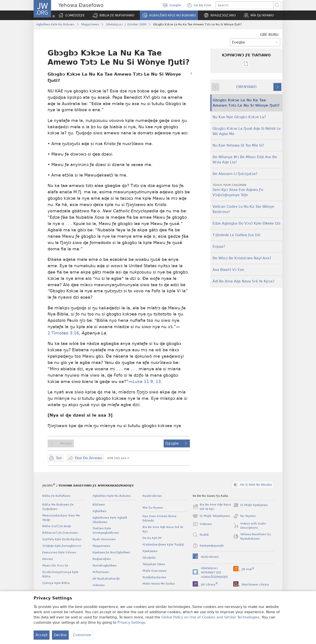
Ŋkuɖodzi (149, 558)
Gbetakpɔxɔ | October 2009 (126, 24)
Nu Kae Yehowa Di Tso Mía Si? (238, 145)
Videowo (99, 585)
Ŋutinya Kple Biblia (56, 583)
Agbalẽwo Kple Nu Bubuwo (55, 24)
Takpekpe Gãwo (154, 564)
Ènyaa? (219, 247)
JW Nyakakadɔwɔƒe (106, 579)
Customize (82, 635)
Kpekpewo (150, 551)
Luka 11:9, (143, 382)
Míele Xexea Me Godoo (159, 584)
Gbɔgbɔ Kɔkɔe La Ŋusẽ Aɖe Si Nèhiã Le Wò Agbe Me (247, 131)
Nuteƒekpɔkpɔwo (154, 577)
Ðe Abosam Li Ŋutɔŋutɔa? (235, 174)
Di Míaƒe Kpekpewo (251, 505)
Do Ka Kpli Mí (152, 538)
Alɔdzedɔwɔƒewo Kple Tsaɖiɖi (163, 544)
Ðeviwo (48, 559)
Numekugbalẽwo (105, 565)
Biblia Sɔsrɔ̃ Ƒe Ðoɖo (57, 526)
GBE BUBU (269, 35)
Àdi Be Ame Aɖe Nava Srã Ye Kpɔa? (244, 281)
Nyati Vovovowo (104, 539)
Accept (42, 635)
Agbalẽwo (100, 511)
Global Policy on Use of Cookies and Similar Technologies (210, 617)
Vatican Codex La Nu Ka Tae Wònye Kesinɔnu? (243, 209)
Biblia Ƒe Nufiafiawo (56, 496)
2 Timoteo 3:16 (63, 333)
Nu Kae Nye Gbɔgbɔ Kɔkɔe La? (239, 117)
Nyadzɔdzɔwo (152, 496)
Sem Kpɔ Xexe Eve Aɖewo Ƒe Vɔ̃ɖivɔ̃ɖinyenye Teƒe (247, 190)
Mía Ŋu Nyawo (153, 508)
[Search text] (245, 5)
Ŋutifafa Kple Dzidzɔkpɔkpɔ (62, 539)
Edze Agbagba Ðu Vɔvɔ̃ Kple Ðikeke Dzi (246, 223)
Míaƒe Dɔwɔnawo (155, 571)
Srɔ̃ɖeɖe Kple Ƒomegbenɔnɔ (62, 546)
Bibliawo (99, 505)
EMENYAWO (246, 87)
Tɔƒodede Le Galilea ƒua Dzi (236, 235)
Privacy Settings (131, 622)
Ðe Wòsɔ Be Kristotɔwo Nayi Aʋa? (242, 258)
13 (158, 382)
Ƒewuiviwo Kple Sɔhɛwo (59, 552)
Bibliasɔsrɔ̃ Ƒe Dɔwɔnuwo (60, 533)
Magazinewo (90, 24)
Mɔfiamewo (101, 572)
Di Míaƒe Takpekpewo (211, 516)
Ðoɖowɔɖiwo (102, 559)
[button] (113, 15)
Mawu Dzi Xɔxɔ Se (55, 565)
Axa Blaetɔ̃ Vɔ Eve (228, 270)
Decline (60, 635)
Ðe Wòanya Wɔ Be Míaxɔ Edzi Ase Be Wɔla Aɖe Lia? (245, 160)
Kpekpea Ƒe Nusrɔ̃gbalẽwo (111, 552)
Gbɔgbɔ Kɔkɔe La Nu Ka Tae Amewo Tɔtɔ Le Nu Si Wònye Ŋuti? (246, 103)
